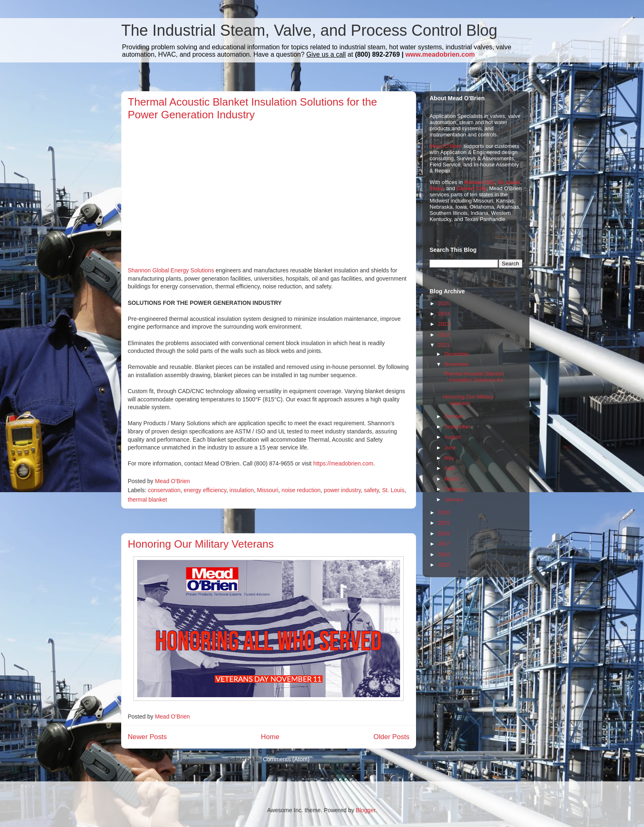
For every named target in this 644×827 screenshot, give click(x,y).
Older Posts (391, 737)
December (457, 354)
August (453, 437)
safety (371, 490)
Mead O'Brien (446, 146)
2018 (444, 533)
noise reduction (301, 490)
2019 (444, 523)
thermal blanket (147, 500)
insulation (242, 490)
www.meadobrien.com (440, 54)
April (450, 468)
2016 (444, 554)
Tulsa (436, 188)
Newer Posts (147, 737)
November (457, 364)
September (458, 427)
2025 (444, 303)
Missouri (268, 490)
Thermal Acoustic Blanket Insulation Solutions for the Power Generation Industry (252, 108)
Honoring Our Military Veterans (201, 544)
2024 (444, 314)
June (450, 448)
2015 (444, 565)
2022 (444, 335)
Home (270, 737)
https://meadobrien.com (343, 463)
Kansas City (479, 182)
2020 (444, 513)
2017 (444, 544)
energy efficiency (205, 490)
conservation (164, 490)
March (452, 479)
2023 (444, 324)
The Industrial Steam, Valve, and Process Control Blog (309, 30)
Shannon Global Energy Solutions (172, 270)
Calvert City (471, 188)
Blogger (365, 810)
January (454, 499)
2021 (444, 345)
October (454, 416)
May (450, 458)
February (455, 489)
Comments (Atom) (286, 759)
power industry (342, 490)
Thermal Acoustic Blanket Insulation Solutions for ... (473, 380)
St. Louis (393, 490)
